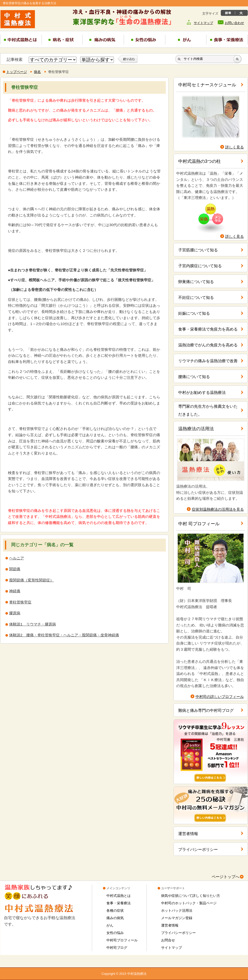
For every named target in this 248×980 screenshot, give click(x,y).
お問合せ (168, 940)
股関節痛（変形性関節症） (31, 580)
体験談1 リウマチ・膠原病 (33, 624)
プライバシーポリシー (198, 849)
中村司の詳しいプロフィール (220, 697)
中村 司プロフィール (199, 524)
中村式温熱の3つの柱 (199, 161)
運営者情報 (188, 834)
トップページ (17, 72)
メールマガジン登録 (177, 918)
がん (110, 925)
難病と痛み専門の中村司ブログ (206, 710)
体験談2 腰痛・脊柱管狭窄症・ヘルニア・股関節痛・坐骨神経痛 (64, 635)
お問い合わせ (234, 23)
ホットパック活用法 (177, 910)
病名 (37, 72)
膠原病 (15, 613)
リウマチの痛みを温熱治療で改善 (208, 361)
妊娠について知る (194, 313)
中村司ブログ (117, 948)
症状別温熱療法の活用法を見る (218, 509)
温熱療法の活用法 (196, 429)
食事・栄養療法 (119, 903)
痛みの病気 (115, 918)
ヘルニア (17, 558)
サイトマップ (203, 23)
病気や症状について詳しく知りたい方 (191, 896)
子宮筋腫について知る (198, 250)
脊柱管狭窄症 (20, 602)
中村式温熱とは (119, 896)
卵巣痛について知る (196, 282)
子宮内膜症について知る (200, 266)
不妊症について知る (196, 298)
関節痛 (15, 569)
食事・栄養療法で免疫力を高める (208, 329)
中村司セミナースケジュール (207, 85)
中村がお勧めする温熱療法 (202, 393)
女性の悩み (115, 933)
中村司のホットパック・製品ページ (189, 903)
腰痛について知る (194, 377)
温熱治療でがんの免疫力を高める (208, 345)
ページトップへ (225, 877)
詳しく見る (235, 147)
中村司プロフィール (122, 940)
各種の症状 (115, 910)
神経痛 (15, 591)
